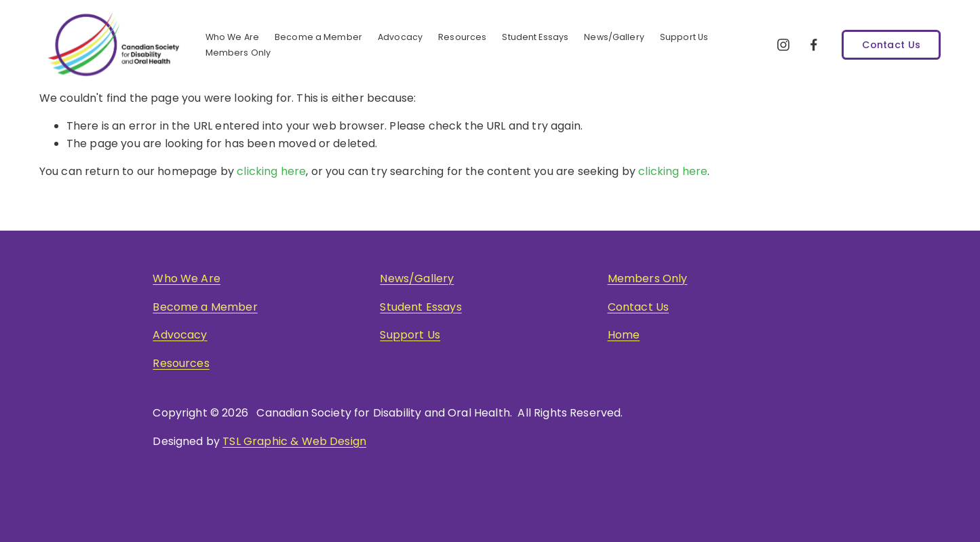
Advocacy (400, 37)
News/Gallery (417, 278)
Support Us (684, 37)
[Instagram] (783, 45)
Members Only (238, 53)
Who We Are (187, 278)
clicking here (271, 171)
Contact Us (891, 45)
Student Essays (535, 37)
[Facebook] (814, 45)
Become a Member (205, 307)
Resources (181, 363)
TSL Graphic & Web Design (294, 441)
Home (624, 335)
